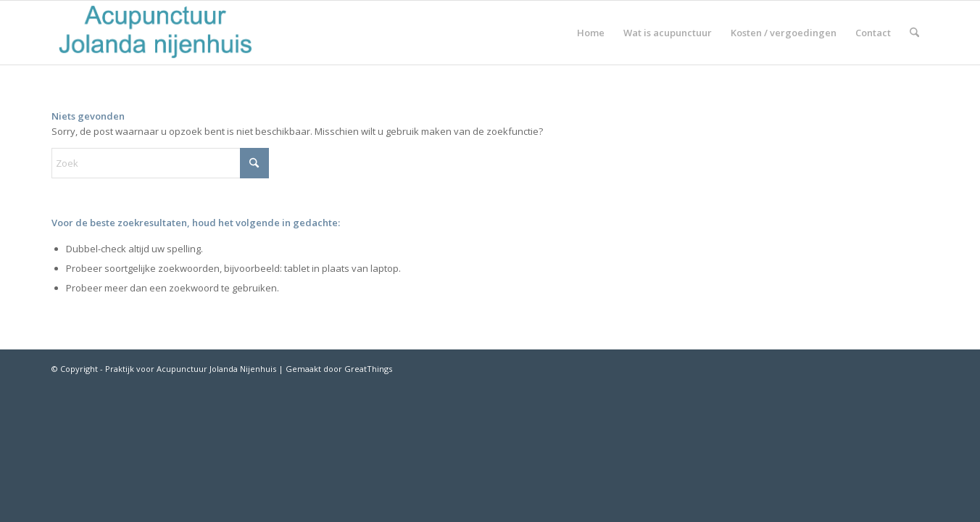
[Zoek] (914, 33)
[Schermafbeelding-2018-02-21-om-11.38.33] (156, 33)
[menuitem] (591, 33)
